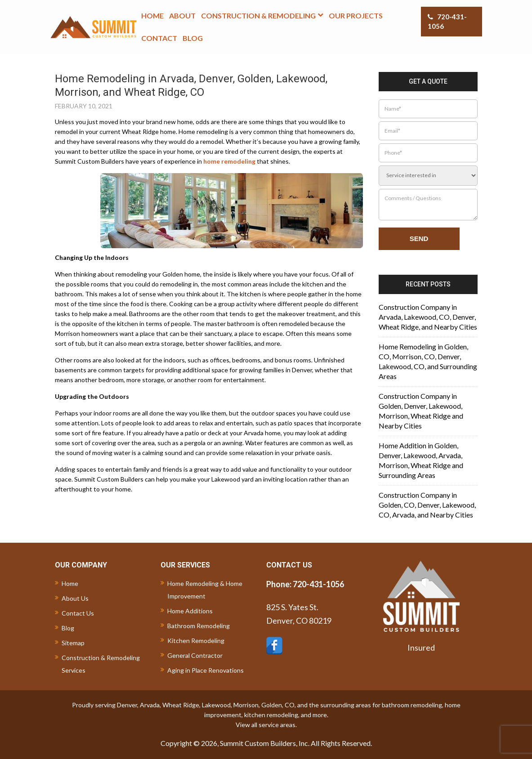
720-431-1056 (447, 21)
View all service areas (266, 725)
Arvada (150, 705)
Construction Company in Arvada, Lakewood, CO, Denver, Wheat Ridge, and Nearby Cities (428, 317)
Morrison (246, 705)
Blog (68, 628)
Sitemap (73, 643)
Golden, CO (278, 705)
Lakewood (216, 705)
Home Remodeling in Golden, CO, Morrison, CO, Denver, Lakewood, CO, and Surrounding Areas (428, 361)
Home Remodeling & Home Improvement (205, 590)
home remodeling (229, 161)
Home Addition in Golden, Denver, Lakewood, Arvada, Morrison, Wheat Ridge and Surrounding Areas (421, 460)
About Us (75, 598)
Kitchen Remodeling (196, 641)
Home (70, 583)
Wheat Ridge (181, 705)
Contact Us (78, 613)
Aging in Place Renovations (206, 670)
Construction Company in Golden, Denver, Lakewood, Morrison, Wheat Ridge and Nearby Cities (421, 411)
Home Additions (190, 611)
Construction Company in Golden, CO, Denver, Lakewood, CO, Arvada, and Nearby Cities (427, 505)
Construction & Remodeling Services (101, 664)
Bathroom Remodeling (199, 626)
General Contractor (195, 655)
